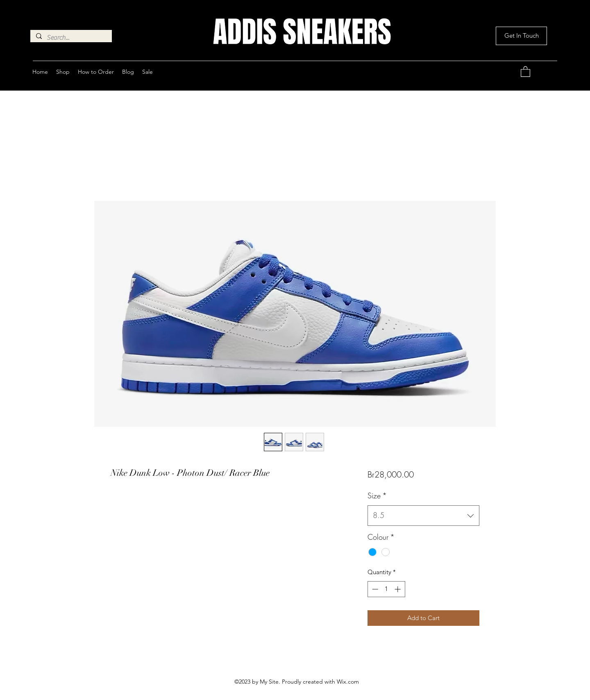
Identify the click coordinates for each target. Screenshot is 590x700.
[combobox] (423, 516)
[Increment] (398, 589)
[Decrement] (374, 589)
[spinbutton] (386, 589)
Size (377, 495)
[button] (521, 36)
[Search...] (71, 38)
